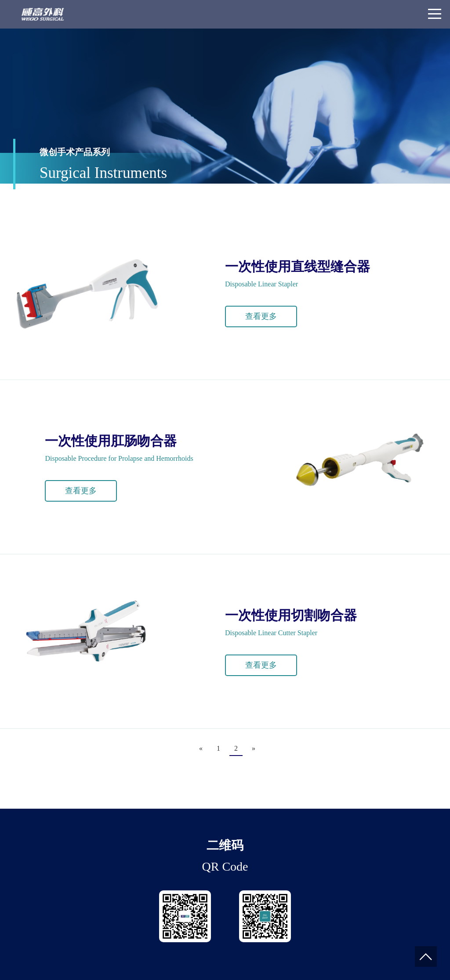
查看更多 (261, 316)
